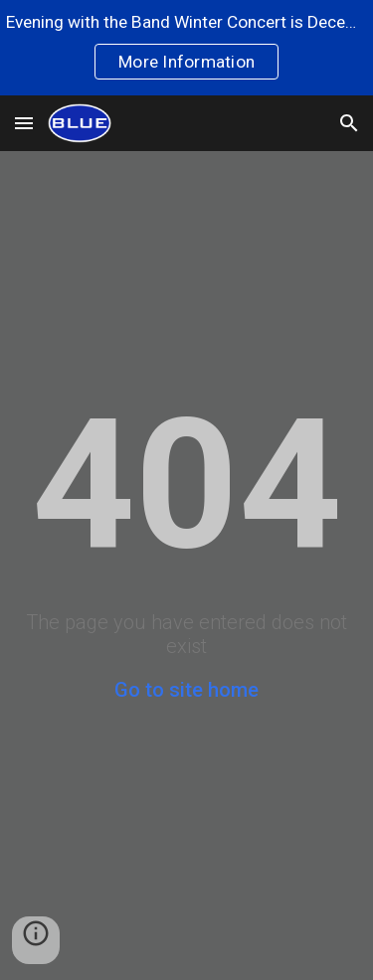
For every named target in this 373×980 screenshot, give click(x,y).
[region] (186, 48)
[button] (24, 123)
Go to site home (186, 690)
